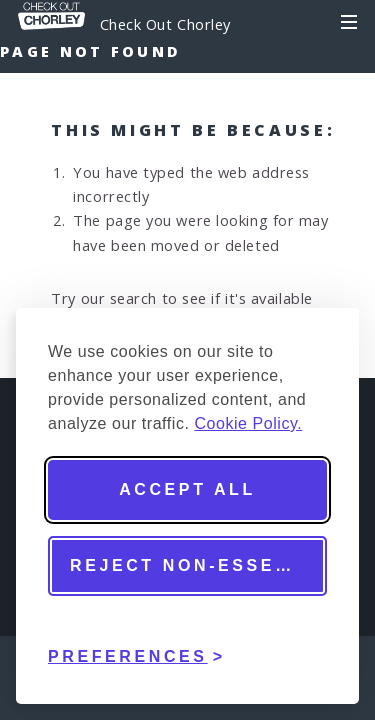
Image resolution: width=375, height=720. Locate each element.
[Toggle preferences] (137, 642)
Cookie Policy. (248, 423)
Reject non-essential (198, 565)
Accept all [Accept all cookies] (187, 489)
